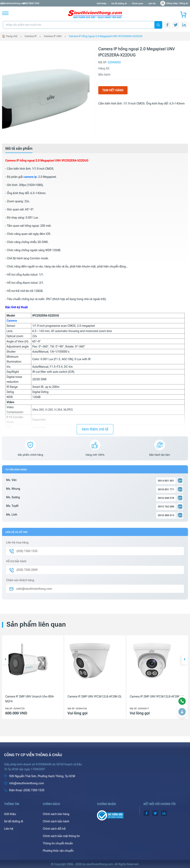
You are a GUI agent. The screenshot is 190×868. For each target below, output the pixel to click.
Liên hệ (152, 4)
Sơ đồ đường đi (119, 4)
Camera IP (31, 36)
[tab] (19, 149)
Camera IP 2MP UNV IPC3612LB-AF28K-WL (157, 696)
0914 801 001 (166, 481)
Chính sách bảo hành (56, 821)
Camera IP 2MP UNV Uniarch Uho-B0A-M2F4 (30, 699)
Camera (12, 321)
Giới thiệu (102, 4)
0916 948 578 (166, 498)
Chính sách (137, 4)
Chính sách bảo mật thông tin (61, 836)
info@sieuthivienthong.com (18, 3)
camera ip (30, 177)
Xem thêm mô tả (95, 429)
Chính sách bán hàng (56, 814)
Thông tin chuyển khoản (58, 843)
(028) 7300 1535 (47, 3)
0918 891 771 (166, 489)
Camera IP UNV (53, 36)
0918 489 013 (166, 515)
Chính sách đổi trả (54, 829)
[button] (5, 660)
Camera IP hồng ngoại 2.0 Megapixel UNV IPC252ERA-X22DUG (106, 36)
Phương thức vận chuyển (58, 851)
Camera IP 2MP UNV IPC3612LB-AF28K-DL (95, 696)
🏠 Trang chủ (10, 36)
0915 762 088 (166, 507)
